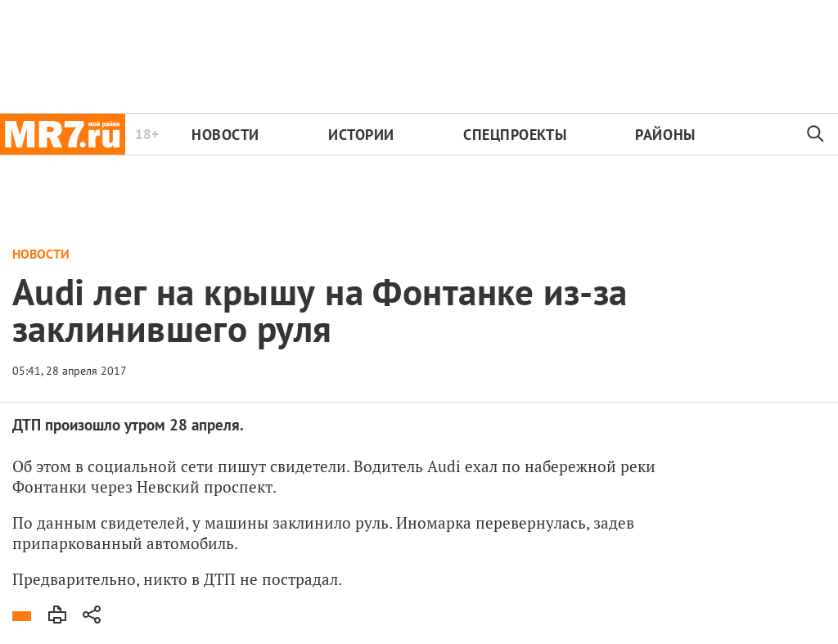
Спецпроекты (515, 135)
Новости (225, 135)
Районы (665, 135)
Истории (361, 135)
